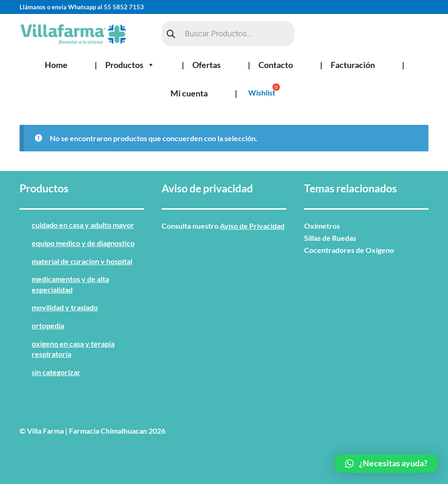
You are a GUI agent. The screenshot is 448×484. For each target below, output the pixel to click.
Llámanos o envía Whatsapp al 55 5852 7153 (82, 7)
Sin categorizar (56, 372)
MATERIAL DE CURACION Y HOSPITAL (82, 261)
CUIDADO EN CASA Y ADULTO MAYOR (83, 225)
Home (56, 65)
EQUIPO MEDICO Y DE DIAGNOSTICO (83, 243)
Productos (130, 65)
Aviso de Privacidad (252, 226)
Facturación (353, 65)
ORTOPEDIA (48, 325)
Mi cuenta (189, 93)
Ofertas (207, 65)
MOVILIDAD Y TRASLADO (65, 307)
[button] (386, 464)
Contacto (276, 65)
